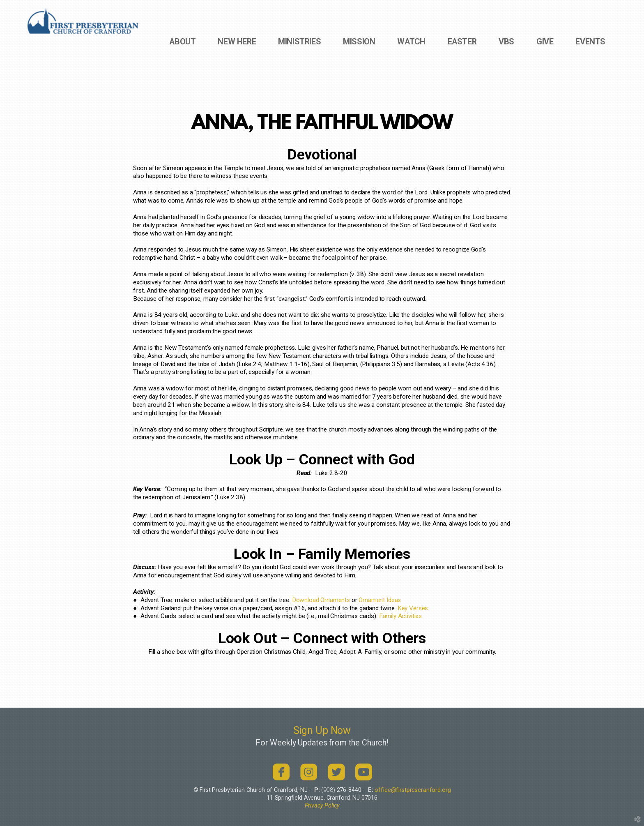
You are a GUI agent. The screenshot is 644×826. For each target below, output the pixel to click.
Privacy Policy (322, 806)
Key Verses (413, 608)
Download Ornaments (321, 600)
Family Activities (400, 616)
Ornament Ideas (380, 600)
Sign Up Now (322, 730)
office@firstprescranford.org (413, 790)
